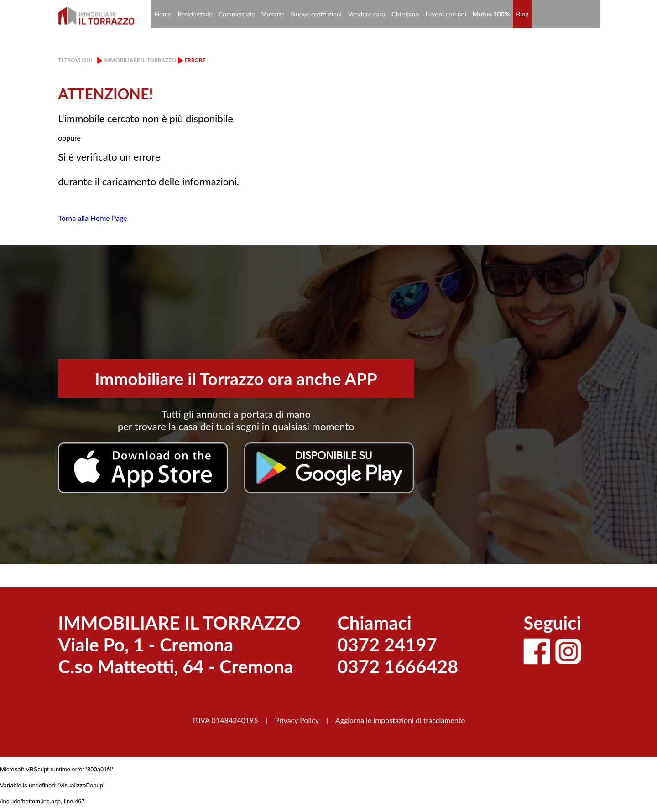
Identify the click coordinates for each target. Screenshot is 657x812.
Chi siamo (405, 14)
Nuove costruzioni (316, 14)
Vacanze (273, 14)
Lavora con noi (446, 14)
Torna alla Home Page (93, 218)
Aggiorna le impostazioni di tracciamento (400, 720)
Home (163, 14)
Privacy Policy (297, 720)
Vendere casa (367, 14)
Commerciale (237, 14)
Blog (522, 14)
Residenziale (195, 14)
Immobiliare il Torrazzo (140, 60)
